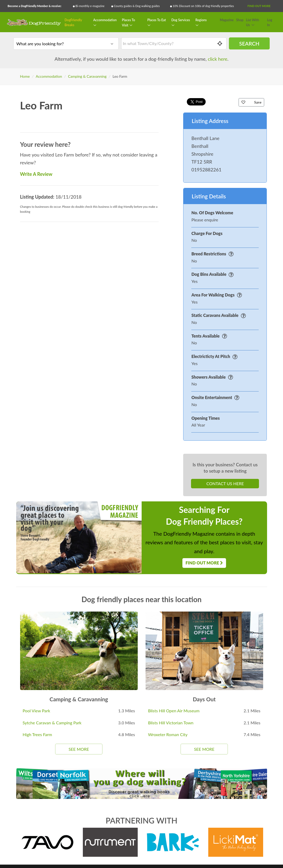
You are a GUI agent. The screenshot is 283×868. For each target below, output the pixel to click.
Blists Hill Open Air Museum (174, 711)
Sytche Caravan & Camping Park (52, 723)
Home (25, 76)
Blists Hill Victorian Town (171, 723)
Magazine (227, 20)
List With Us (253, 23)
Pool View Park (36, 711)
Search (249, 43)
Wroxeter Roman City (168, 734)
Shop (240, 20)
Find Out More (259, 6)
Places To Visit (128, 23)
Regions (201, 20)
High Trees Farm (37, 734)
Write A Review (36, 174)
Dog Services (181, 20)
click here (218, 59)
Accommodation (105, 20)
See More (79, 749)
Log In (270, 23)
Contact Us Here (225, 483)
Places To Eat (157, 20)
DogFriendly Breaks (73, 23)
